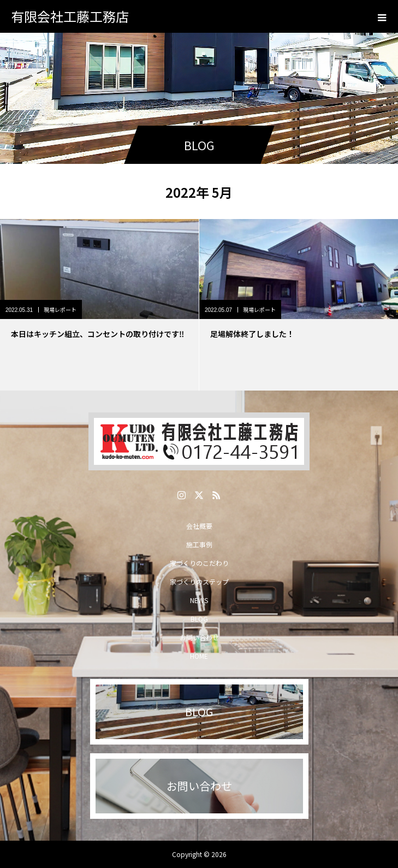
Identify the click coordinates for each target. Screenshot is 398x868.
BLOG (199, 619)
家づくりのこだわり (199, 563)
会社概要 (199, 526)
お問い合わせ (199, 637)
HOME (199, 656)
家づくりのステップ (199, 581)
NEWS (199, 600)
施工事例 (199, 544)
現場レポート (60, 309)
